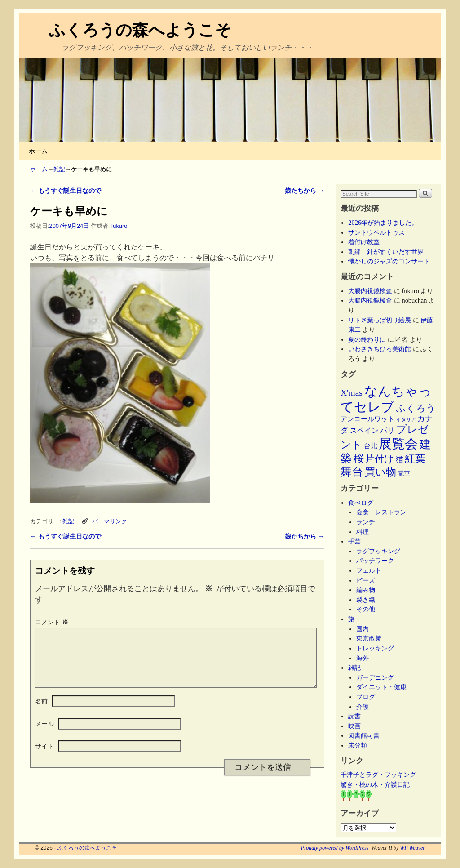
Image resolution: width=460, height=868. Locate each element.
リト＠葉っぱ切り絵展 (380, 320)
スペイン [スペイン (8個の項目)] (364, 430)
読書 (354, 716)
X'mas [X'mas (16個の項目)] (352, 393)
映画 (354, 726)
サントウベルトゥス (376, 232)
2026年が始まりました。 (383, 223)
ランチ (366, 522)
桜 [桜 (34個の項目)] (359, 458)
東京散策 (372, 638)
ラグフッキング (378, 551)
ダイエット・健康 (381, 687)
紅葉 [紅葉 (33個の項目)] (415, 459)
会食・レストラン (381, 512)
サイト (44, 757)
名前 (41, 712)
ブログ (366, 697)
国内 (363, 629)
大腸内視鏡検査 (370, 291)
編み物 (366, 590)
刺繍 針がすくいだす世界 (386, 252)
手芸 (354, 541)
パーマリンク (110, 521)
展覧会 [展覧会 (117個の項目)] (398, 444)
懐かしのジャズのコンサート (389, 261)
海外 (363, 658)
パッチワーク (378, 561)
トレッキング (375, 648)
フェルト (369, 570)
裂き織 (366, 600)
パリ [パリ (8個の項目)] (387, 430)
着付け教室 (364, 242)
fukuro (119, 226)
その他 (366, 609)
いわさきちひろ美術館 (380, 349)
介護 (363, 707)
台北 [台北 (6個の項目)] (371, 446)
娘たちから (305, 191)
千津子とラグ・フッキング (378, 775)
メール (44, 734)
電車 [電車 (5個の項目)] (404, 473)
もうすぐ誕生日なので (66, 191)
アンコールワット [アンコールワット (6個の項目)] (367, 419)
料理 (363, 532)
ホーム (38, 151)
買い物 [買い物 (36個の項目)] (380, 472)
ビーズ (366, 580)
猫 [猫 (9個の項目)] (400, 460)
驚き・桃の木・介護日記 (375, 784)
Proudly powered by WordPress (335, 848)
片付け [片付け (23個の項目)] (380, 459)
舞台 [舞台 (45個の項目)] (352, 472)
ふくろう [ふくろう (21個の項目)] (416, 408)
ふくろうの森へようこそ (140, 30)
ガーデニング (375, 677)
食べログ (361, 503)
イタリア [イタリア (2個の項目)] (406, 420)
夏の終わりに (367, 339)
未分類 (358, 745)
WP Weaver (412, 848)
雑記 (59, 169)
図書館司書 (364, 735)
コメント (53, 622)
